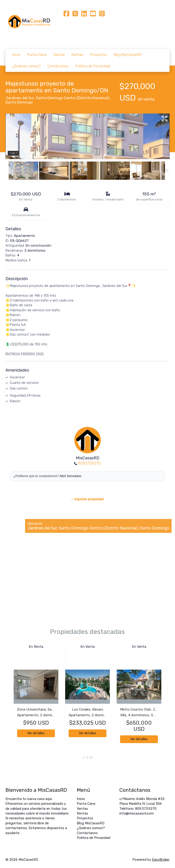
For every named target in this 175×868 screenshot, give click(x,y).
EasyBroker (161, 860)
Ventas (59, 55)
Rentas (77, 55)
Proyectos (98, 55)
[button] (10, 697)
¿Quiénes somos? (26, 66)
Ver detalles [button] (36, 733)
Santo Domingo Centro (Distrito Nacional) (73, 98)
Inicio (16, 55)
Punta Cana (37, 55)
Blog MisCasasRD (128, 55)
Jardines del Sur (20, 98)
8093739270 (89, 463)
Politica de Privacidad (93, 66)
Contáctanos (58, 66)
